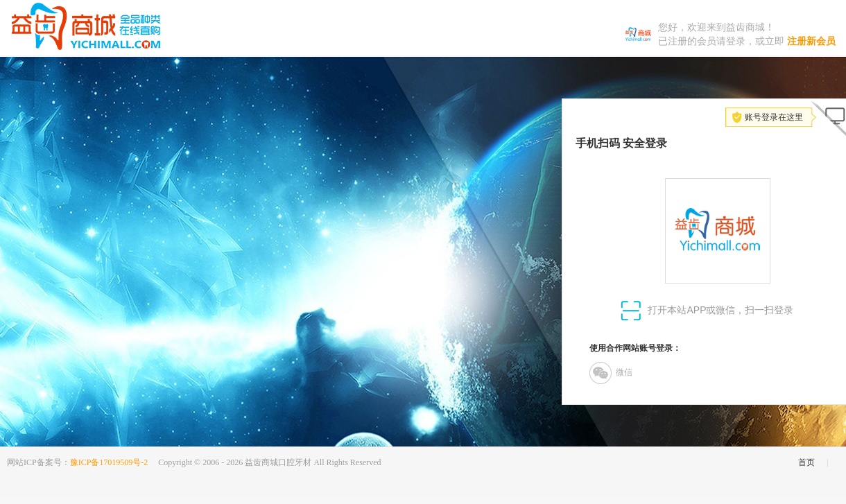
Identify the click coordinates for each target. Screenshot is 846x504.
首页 (806, 462)
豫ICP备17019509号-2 (109, 462)
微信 (611, 373)
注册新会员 (811, 41)
